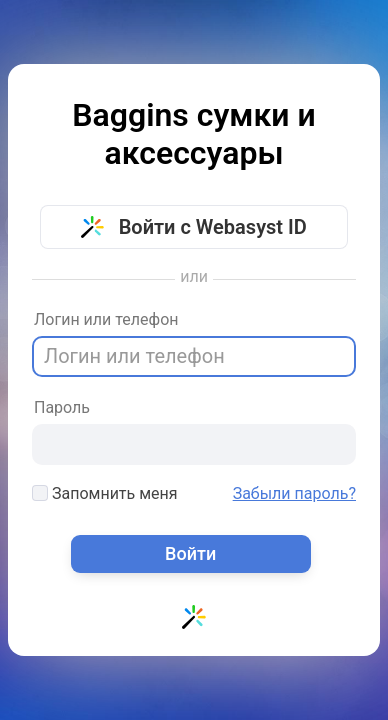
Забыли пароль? (294, 494)
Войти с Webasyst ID (194, 227)
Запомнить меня (105, 493)
